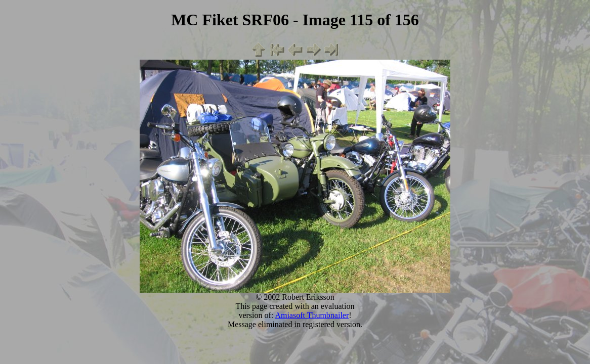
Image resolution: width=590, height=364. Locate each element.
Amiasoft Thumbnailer (312, 315)
